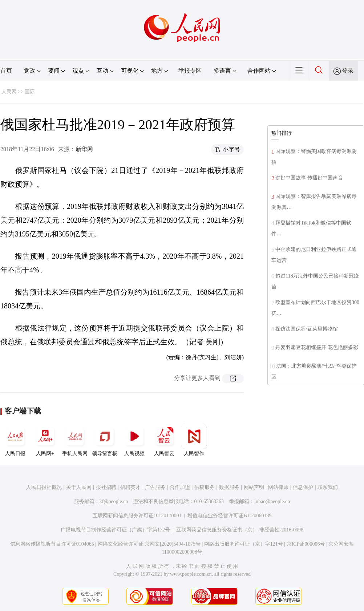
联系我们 (328, 487)
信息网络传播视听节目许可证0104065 (52, 544)
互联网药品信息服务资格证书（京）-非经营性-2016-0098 (240, 530)
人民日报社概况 (44, 487)
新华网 (84, 149)
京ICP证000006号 (306, 544)
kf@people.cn (114, 501)
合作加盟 (180, 487)
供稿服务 (205, 487)
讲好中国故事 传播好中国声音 (309, 178)
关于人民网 (79, 487)
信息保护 (303, 487)
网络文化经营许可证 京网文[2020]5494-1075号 (149, 544)
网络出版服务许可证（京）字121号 (244, 544)
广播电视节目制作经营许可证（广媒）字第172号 (115, 530)
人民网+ (45, 440)
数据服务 (229, 487)
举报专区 (190, 71)
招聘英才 (130, 487)
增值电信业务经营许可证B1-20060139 (229, 516)
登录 (348, 71)
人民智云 (164, 440)
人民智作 (194, 440)
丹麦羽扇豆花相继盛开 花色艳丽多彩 (317, 347)
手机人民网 (75, 440)
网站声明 (254, 487)
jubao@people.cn (272, 501)
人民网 (9, 92)
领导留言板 (105, 440)
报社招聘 (106, 487)
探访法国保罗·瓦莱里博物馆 (307, 329)
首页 (6, 71)
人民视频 (134, 440)
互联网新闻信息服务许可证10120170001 (137, 516)
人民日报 (15, 440)
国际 (30, 92)
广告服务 (155, 487)
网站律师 (278, 487)
